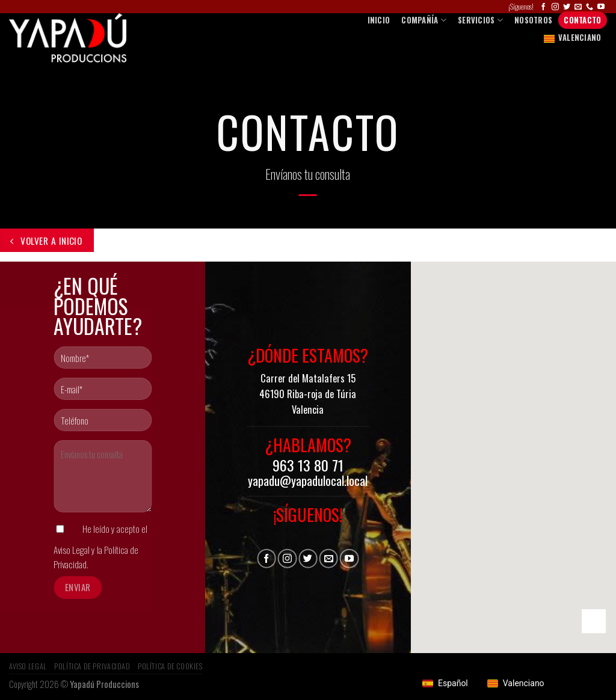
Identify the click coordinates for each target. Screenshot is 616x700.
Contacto (582, 20)
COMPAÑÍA (424, 20)
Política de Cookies (170, 666)
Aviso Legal (72, 550)
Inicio (379, 20)
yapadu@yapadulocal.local (308, 480)
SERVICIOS (480, 20)
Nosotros (533, 20)
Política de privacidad (92, 666)
